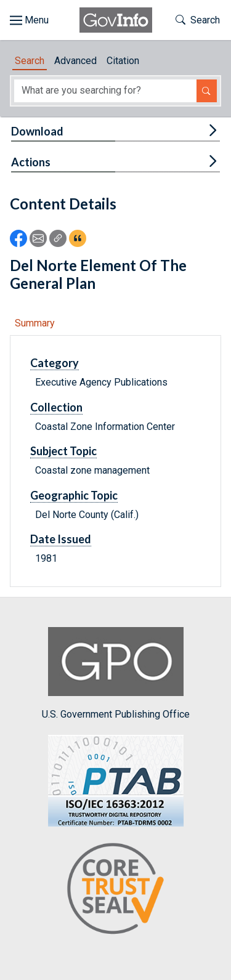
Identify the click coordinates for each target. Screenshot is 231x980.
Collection (56, 407)
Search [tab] (30, 61)
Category (55, 363)
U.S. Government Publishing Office (116, 674)
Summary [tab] (35, 323)
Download (37, 131)
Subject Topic (63, 451)
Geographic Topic (74, 495)
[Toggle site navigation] (29, 20)
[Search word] (105, 91)
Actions (31, 162)
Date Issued (61, 539)
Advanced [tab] (75, 61)
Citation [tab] (123, 61)
